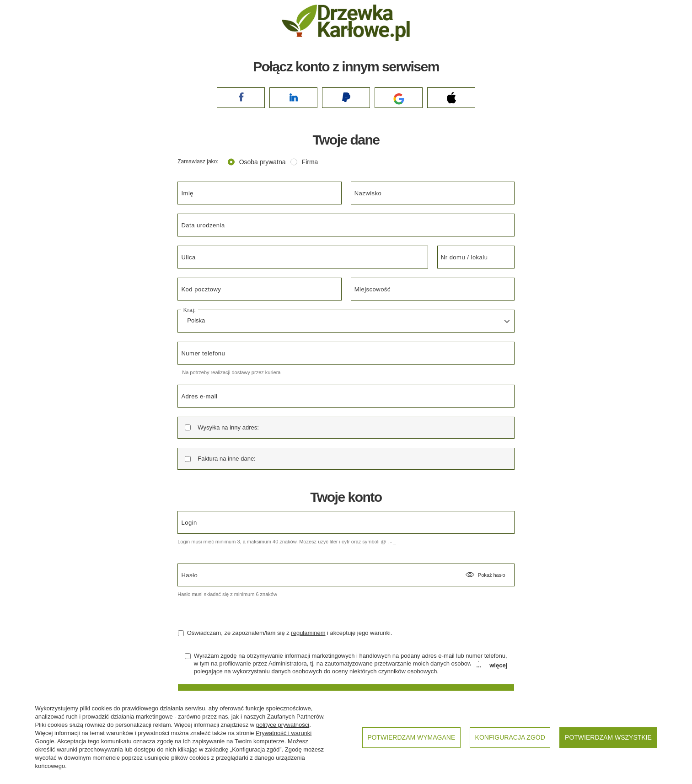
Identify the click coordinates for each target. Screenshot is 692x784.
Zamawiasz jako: (198, 161)
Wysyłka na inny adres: (228, 427)
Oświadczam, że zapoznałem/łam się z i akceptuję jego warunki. (285, 633)
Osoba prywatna (263, 162)
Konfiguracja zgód (510, 737)
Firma (310, 162)
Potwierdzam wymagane (411, 737)
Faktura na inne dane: (226, 459)
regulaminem (308, 633)
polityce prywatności (283, 725)
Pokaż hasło (485, 575)
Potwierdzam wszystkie (608, 737)
